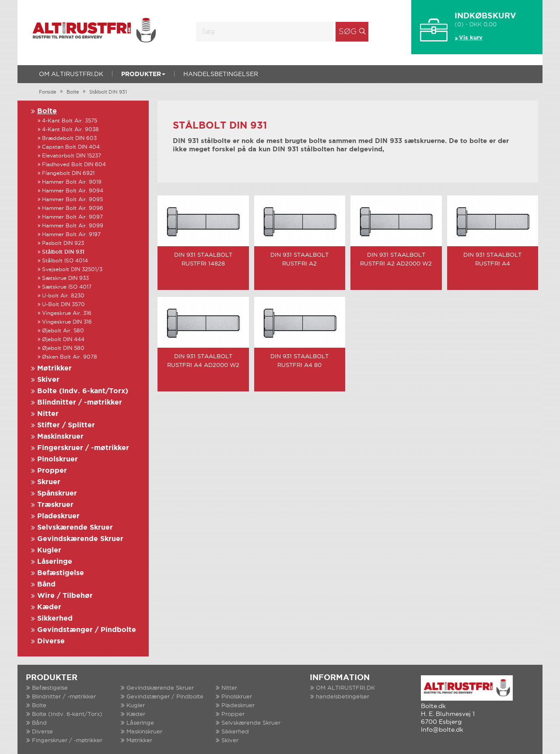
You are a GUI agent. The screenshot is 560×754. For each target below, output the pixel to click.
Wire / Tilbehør (65, 596)
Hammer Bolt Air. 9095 (72, 200)
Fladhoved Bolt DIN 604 (74, 165)
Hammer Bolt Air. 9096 (73, 208)
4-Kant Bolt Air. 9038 (70, 130)
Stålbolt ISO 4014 (65, 261)
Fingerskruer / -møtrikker (83, 448)
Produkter (143, 74)
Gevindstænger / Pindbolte (87, 630)
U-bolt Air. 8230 (63, 296)
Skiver (48, 380)
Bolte (73, 92)
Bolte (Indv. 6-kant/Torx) (83, 391)
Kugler (49, 550)
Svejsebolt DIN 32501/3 (72, 270)
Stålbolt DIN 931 (108, 92)
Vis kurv (471, 38)
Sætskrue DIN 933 (65, 278)
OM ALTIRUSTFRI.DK (71, 74)
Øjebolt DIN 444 (63, 340)
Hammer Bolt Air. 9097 (72, 217)
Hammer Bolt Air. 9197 (71, 235)
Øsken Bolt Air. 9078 (70, 357)
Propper (52, 471)
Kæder (49, 607)
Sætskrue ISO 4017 (67, 287)
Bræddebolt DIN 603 (69, 138)
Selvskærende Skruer (75, 528)
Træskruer (55, 505)
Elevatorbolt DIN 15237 (72, 156)
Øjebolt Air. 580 (63, 331)
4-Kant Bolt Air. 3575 (70, 121)
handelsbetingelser (221, 74)
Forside (48, 92)
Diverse (51, 641)
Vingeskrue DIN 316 (67, 322)
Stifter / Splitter (66, 425)
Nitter (48, 414)
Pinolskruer (58, 459)
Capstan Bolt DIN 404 (71, 147)
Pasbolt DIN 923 (63, 243)
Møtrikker (54, 368)
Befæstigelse (61, 573)
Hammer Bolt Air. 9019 (72, 182)
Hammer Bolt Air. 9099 (73, 226)
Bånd (46, 585)
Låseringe (55, 562)
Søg (348, 32)
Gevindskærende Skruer (80, 539)
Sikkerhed (55, 619)
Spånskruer (57, 494)
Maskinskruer (60, 437)
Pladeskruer (58, 516)
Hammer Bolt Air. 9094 (73, 191)
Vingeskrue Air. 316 (67, 313)
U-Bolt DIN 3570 (63, 305)
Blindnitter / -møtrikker (80, 403)
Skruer (49, 482)
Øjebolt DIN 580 (63, 348)
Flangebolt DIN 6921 (68, 173)
